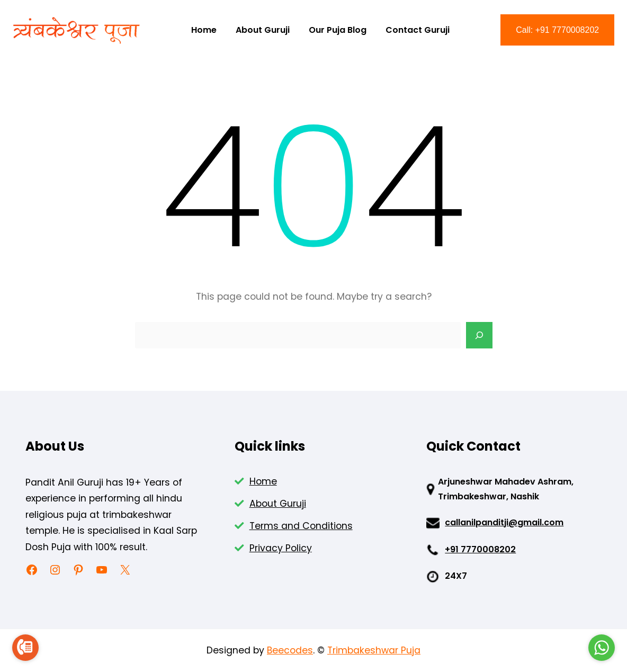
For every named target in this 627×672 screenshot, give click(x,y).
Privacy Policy (281, 548)
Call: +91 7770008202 (557, 30)
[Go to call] (25, 648)
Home (263, 481)
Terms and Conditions (301, 526)
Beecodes (290, 650)
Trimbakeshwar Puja (374, 650)
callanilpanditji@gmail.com (504, 522)
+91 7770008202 (480, 549)
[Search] (479, 335)
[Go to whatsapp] (602, 648)
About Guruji (278, 504)
